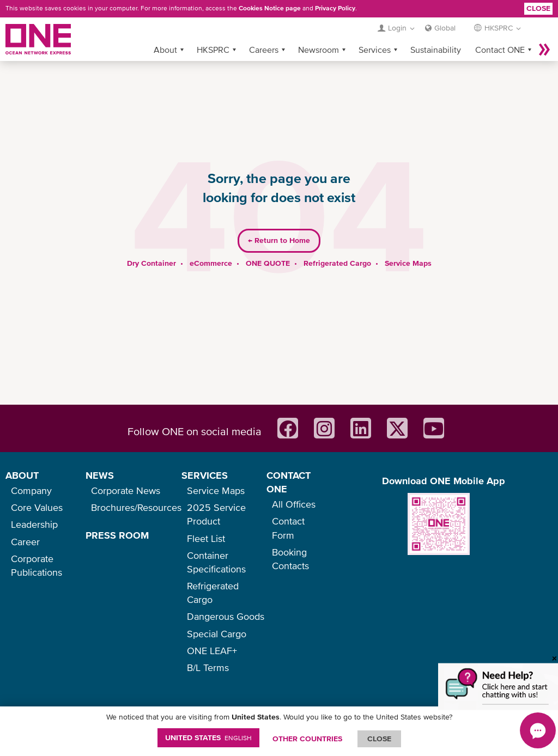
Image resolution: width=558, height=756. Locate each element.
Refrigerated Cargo (337, 263)
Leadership (34, 524)
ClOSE (379, 739)
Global (445, 28)
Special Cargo (217, 634)
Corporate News (126, 490)
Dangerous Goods (226, 616)
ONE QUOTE (268, 263)
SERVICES (205, 475)
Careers (264, 50)
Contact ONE (500, 50)
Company (31, 490)
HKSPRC (213, 50)
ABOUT (22, 475)
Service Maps (408, 263)
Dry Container (151, 263)
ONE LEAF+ (212, 651)
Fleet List (206, 538)
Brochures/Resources (136, 507)
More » (544, 50)
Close (538, 8)
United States (208, 737)
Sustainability (436, 50)
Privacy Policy (335, 8)
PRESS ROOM (117, 535)
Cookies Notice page (270, 8)
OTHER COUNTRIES (307, 739)
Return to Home (279, 240)
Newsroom (319, 50)
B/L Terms (208, 667)
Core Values (37, 507)
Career (25, 542)
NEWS (100, 475)
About (165, 50)
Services (375, 50)
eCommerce (211, 263)
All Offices (294, 504)
